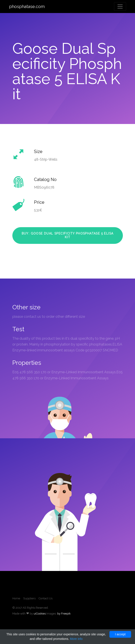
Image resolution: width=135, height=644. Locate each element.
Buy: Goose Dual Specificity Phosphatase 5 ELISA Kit (68, 235)
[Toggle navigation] (120, 7)
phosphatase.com (27, 7)
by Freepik (64, 614)
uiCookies (40, 614)
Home (16, 598)
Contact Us (46, 598)
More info (76, 639)
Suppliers (29, 598)
